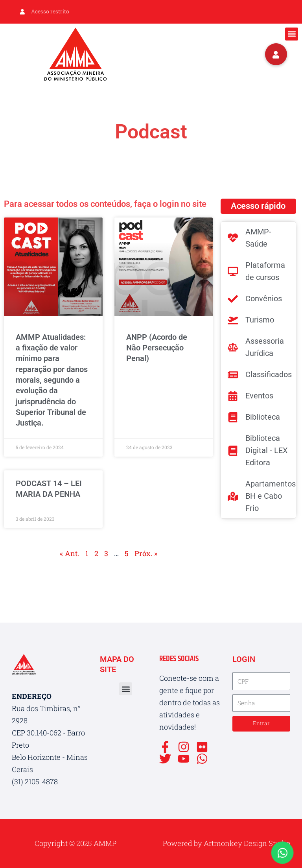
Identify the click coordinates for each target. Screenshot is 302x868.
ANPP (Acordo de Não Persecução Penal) (157, 348)
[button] (292, 34)
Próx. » (146, 553)
